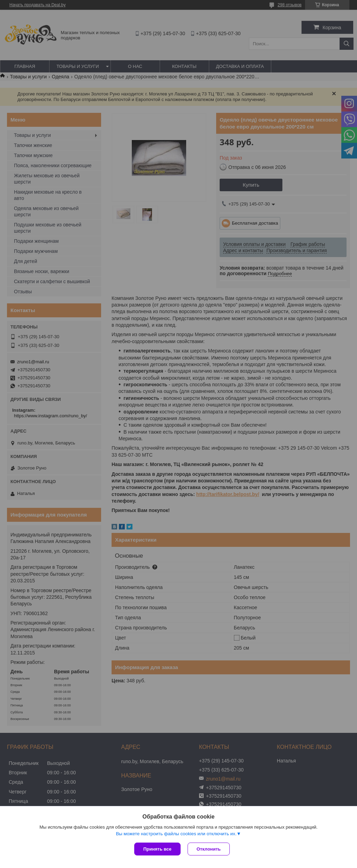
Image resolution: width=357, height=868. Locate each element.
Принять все (157, 849)
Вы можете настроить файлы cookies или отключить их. (176, 834)
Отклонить (209, 849)
